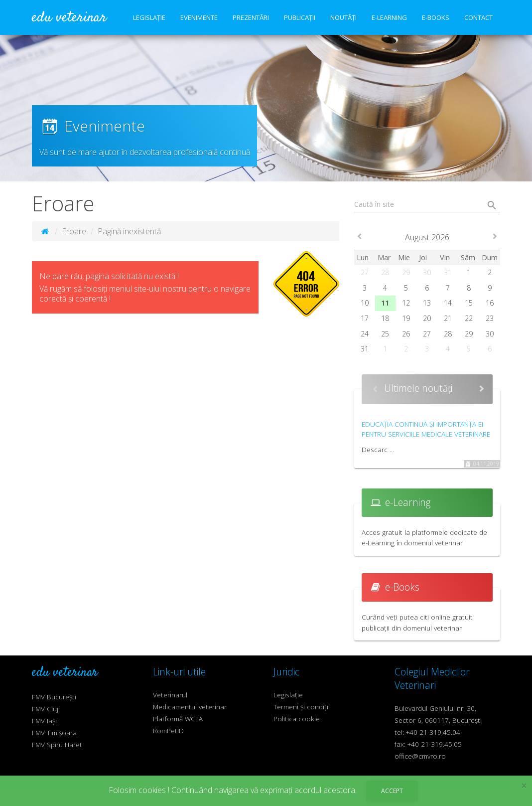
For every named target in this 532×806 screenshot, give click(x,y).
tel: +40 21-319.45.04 (427, 732)
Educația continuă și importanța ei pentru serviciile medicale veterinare (426, 429)
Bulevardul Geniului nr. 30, (435, 708)
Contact (478, 17)
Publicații (300, 17)
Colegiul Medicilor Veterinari (432, 678)
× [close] (524, 786)
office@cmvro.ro (420, 756)
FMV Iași (44, 721)
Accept (392, 791)
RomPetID (168, 730)
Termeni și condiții (302, 707)
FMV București (54, 697)
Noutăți (343, 17)
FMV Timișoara (54, 732)
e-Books (436, 17)
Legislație (149, 17)
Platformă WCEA (178, 719)
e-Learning (389, 17)
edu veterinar (69, 18)
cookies (152, 790)
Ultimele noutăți (418, 388)
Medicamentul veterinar (190, 707)
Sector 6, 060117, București (438, 720)
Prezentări (251, 17)
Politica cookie (297, 719)
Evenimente (199, 17)
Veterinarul (170, 695)
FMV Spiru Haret (57, 744)
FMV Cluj (45, 709)
